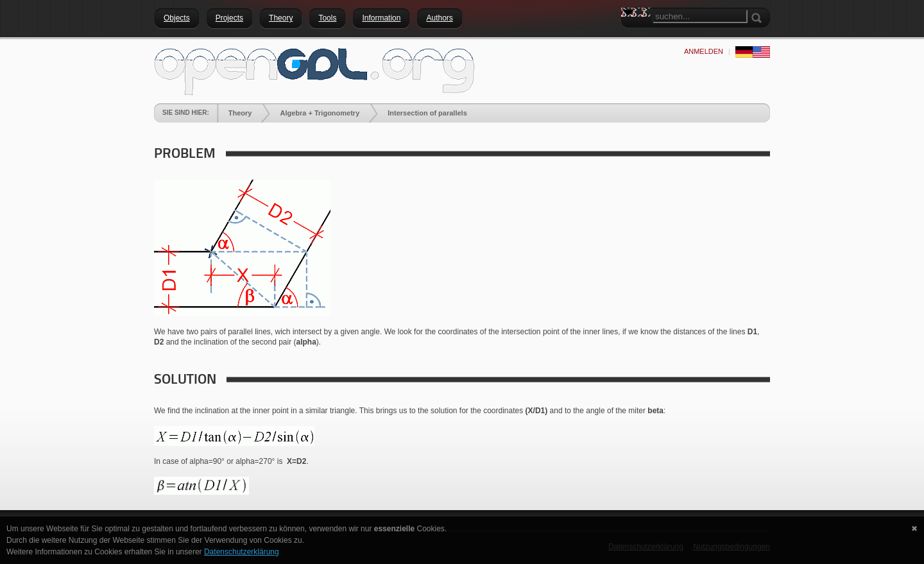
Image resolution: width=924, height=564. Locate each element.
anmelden (704, 51)
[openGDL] (314, 70)
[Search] (700, 16)
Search (631, 35)
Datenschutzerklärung (242, 552)
